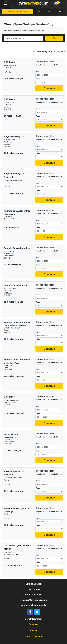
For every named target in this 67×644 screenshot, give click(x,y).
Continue (49, 88)
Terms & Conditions (33, 637)
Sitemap (34, 630)
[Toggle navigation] (5, 3)
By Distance (59, 51)
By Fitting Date (45, 51)
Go (54, 38)
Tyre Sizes (33, 624)
